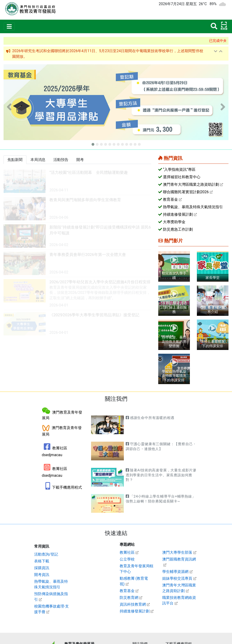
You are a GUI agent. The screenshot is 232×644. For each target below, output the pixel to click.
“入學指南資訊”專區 (179, 169)
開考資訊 (42, 575)
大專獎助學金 (174, 222)
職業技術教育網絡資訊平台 (179, 600)
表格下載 (42, 561)
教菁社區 (127, 552)
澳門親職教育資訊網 (179, 559)
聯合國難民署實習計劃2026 (186, 192)
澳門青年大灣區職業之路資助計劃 (191, 184)
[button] (9, 107)
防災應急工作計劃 (178, 229)
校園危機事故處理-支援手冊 (52, 609)
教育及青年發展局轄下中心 (136, 569)
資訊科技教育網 (133, 604)
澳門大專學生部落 (177, 552)
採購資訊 (42, 568)
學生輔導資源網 (175, 572)
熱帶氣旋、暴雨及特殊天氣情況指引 (193, 207)
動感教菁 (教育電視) (134, 581)
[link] (77, 181)
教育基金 (170, 199)
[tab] (15, 160)
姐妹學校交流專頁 (177, 578)
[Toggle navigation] (9, 26)
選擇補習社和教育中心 (182, 177)
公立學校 (127, 559)
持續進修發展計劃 (178, 214)
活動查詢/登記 (46, 554)
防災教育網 (129, 598)
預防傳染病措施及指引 (51, 597)
